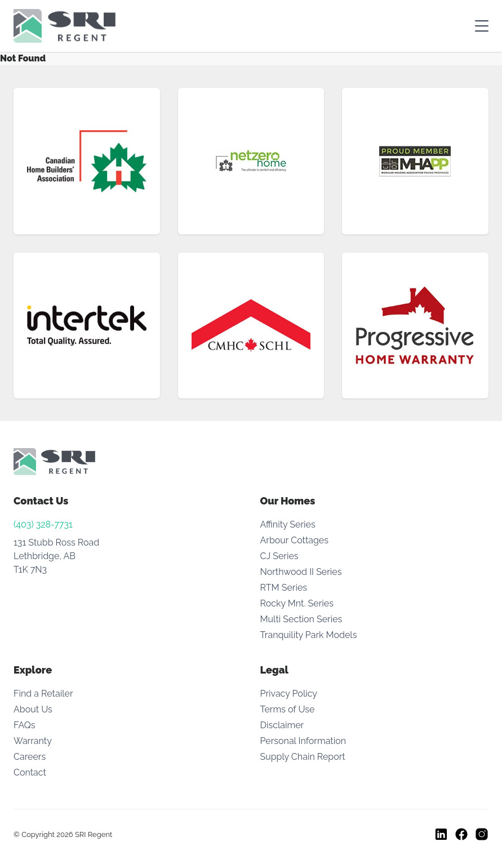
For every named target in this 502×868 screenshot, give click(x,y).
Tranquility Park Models (309, 635)
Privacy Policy (289, 694)
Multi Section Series (301, 619)
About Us (33, 709)
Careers (30, 757)
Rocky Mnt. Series (297, 603)
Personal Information (303, 741)
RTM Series (284, 588)
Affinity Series (288, 524)
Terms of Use (288, 709)
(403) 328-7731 (43, 524)
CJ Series (279, 556)
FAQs (25, 725)
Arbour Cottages (294, 540)
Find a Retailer (43, 694)
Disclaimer (282, 725)
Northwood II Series (301, 572)
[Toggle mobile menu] (482, 26)
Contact (30, 772)
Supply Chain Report (303, 757)
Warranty (33, 741)
